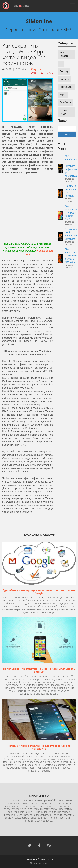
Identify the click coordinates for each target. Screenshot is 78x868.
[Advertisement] (28, 205)
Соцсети (36, 69)
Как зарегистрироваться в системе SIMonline (71, 255)
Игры (63, 95)
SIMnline (21, 6)
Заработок (65, 102)
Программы (66, 87)
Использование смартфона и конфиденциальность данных (39, 670)
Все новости (64, 54)
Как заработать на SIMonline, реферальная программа (71, 166)
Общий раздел (64, 112)
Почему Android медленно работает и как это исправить (39, 747)
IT (61, 64)
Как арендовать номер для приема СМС (71, 212)
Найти (67, 135)
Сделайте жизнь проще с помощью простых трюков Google (39, 592)
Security (64, 71)
